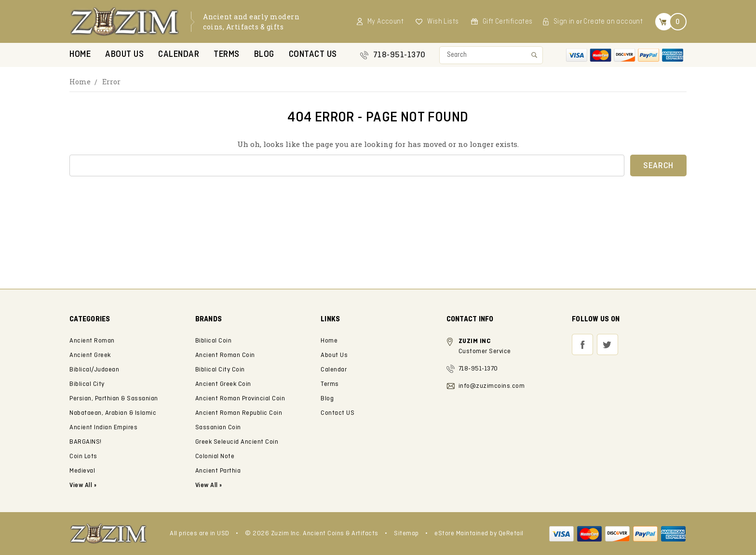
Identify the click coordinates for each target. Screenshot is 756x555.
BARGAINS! (86, 442)
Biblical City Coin (220, 370)
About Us (124, 55)
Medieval (82, 471)
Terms (227, 55)
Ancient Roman (92, 341)
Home (80, 55)
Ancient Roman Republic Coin (239, 413)
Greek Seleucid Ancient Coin (237, 442)
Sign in (564, 22)
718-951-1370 (399, 55)
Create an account (613, 22)
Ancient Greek (90, 355)
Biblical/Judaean (94, 370)
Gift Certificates (508, 22)
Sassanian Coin (218, 428)
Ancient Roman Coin (225, 355)
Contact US (313, 55)
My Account (385, 22)
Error (111, 82)
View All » (209, 485)
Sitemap (406, 534)
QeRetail (511, 534)
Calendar (179, 55)
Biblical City (87, 384)
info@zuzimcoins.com (492, 386)
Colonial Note (215, 456)
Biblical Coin (214, 341)
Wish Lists (443, 22)
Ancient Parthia (218, 471)
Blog (264, 55)
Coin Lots (83, 456)
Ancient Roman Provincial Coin (240, 399)
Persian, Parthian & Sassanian (114, 399)
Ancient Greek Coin (223, 384)
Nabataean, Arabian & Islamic (113, 413)
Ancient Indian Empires (103, 428)
